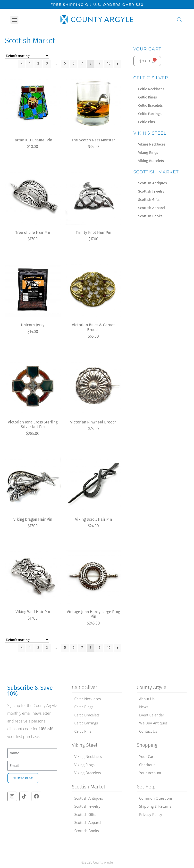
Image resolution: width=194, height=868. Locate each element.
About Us (147, 699)
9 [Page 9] (99, 63)
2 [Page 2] (38, 63)
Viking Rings (148, 153)
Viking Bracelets (151, 161)
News (144, 707)
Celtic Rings (148, 97)
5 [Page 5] (65, 63)
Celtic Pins (147, 122)
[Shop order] (27, 56)
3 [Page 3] (47, 63)
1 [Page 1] (30, 63)
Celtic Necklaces (151, 89)
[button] (14, 20)
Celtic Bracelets (150, 105)
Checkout (147, 765)
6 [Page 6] (73, 63)
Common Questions (156, 798)
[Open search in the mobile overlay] (179, 20)
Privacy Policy (151, 814)
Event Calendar (152, 715)
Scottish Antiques (152, 183)
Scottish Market (156, 172)
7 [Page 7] (82, 63)
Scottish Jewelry (151, 191)
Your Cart (147, 49)
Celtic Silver (151, 78)
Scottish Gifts (149, 200)
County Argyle (152, 687)
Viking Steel (150, 133)
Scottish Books (150, 216)
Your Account (150, 773)
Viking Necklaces (152, 144)
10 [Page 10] (109, 63)
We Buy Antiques (153, 723)
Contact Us (148, 731)
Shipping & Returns (155, 806)
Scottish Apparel (152, 208)
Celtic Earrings (150, 114)
